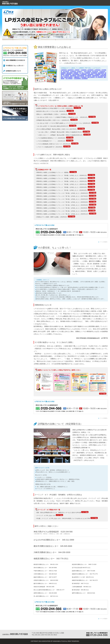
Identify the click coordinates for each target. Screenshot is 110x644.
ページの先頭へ (104, 242)
